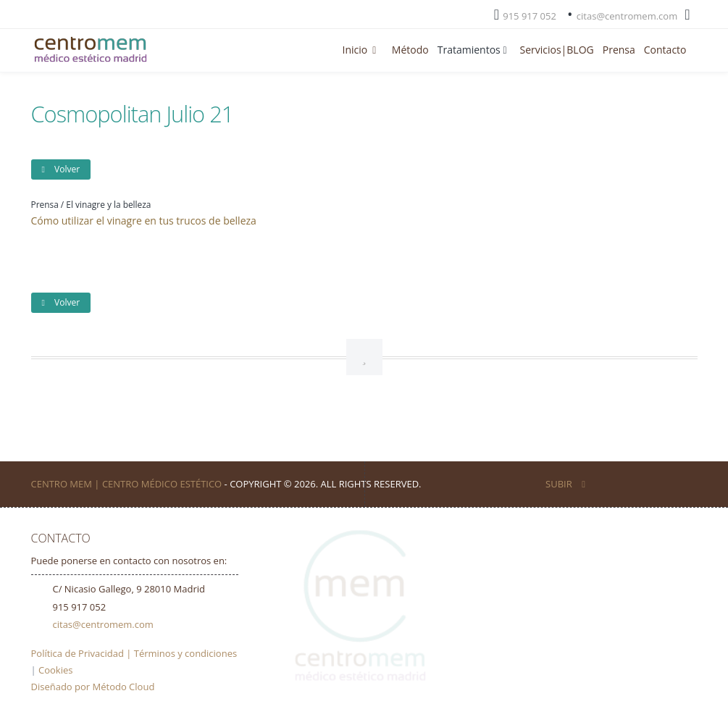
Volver (61, 169)
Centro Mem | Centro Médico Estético (127, 484)
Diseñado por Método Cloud (93, 687)
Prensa (619, 50)
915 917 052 (530, 16)
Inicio (363, 50)
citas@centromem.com (627, 16)
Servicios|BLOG (557, 50)
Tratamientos (474, 50)
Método (410, 50)
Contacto (665, 50)
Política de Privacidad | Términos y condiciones (134, 653)
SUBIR (565, 484)
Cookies (55, 670)
